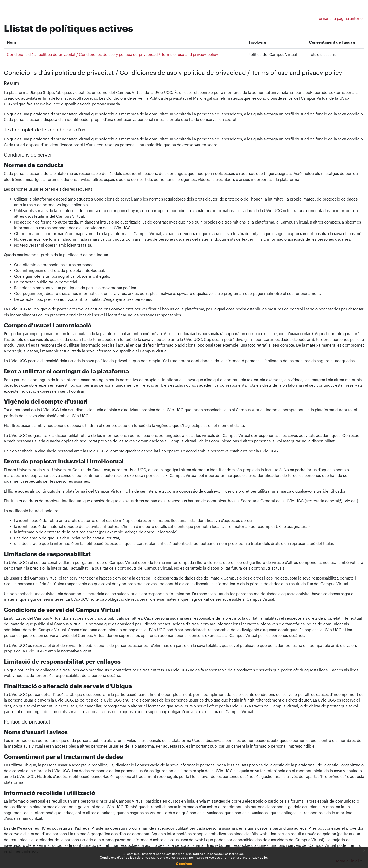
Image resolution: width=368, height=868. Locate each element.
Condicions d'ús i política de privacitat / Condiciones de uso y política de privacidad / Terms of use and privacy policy (184, 857)
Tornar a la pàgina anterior (341, 18)
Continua (184, 864)
